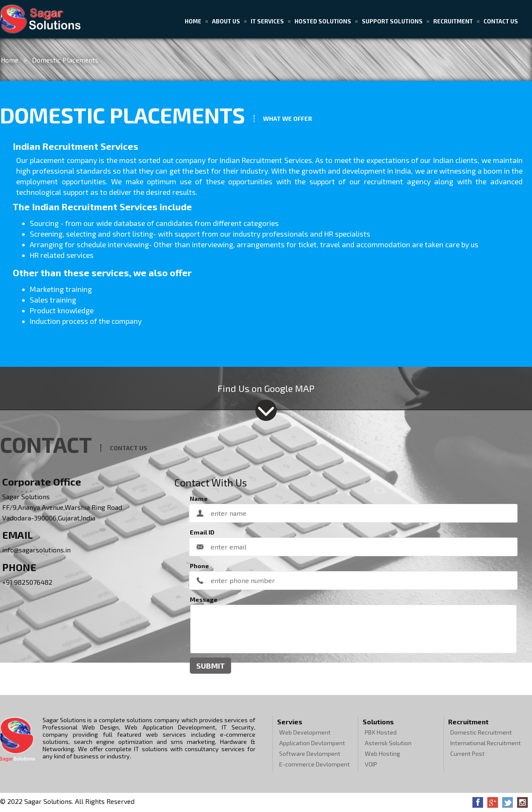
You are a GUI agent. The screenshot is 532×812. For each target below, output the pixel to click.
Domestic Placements (65, 60)
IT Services (267, 21)
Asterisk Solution (388, 743)
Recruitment (453, 21)
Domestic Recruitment (481, 732)
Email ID (202, 532)
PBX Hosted (381, 732)
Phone (199, 566)
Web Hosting (382, 753)
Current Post (468, 753)
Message (204, 599)
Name (199, 499)
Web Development (305, 732)
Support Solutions (392, 21)
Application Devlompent (312, 743)
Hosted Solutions (323, 21)
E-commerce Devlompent (315, 764)
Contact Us (501, 21)
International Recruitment (486, 743)
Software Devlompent (310, 753)
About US (226, 21)
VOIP (371, 764)
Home (193, 21)
